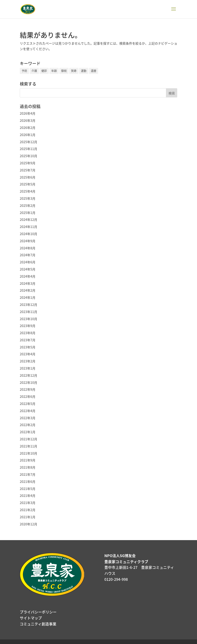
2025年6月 (28, 177)
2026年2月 (28, 128)
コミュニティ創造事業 (38, 624)
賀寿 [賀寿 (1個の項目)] (74, 71)
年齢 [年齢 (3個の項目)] (54, 71)
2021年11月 (29, 446)
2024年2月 (28, 290)
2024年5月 (28, 269)
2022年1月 (28, 432)
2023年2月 (28, 361)
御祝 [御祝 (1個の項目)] (64, 71)
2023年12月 (29, 305)
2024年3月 (28, 283)
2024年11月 (29, 227)
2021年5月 (28, 489)
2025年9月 (28, 163)
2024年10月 (29, 234)
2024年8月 (28, 248)
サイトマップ (31, 618)
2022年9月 (28, 389)
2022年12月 (29, 375)
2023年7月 (28, 340)
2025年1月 (28, 213)
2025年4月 (28, 191)
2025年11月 (29, 149)
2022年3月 (28, 418)
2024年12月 (29, 219)
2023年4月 (28, 354)
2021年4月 (28, 496)
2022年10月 (29, 382)
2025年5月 (28, 184)
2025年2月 (28, 205)
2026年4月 (28, 113)
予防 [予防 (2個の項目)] (24, 71)
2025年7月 (28, 170)
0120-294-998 (116, 579)
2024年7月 (28, 255)
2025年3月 (28, 198)
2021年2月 (28, 510)
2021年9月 (28, 460)
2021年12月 (29, 439)
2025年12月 (29, 142)
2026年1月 (28, 135)
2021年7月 (28, 474)
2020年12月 (29, 524)
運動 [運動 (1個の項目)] (84, 71)
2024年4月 (28, 276)
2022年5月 (28, 404)
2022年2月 (28, 425)
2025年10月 (29, 156)
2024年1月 (28, 297)
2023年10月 (29, 319)
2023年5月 (28, 347)
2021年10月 (29, 453)
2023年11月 (29, 312)
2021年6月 (28, 482)
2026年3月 (28, 120)
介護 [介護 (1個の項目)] (34, 71)
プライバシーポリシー (38, 612)
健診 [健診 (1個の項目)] (44, 71)
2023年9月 (28, 326)
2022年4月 (28, 411)
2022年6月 (28, 396)
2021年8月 (28, 467)
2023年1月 (28, 368)
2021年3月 (28, 503)
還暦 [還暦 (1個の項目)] (94, 71)
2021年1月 (28, 517)
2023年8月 (28, 333)
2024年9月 (28, 241)
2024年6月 (28, 262)
